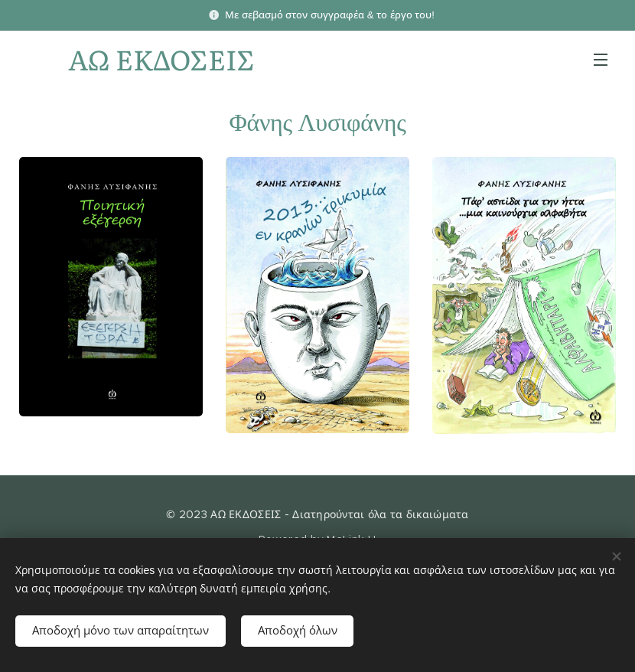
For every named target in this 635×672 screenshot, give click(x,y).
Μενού (601, 60)
